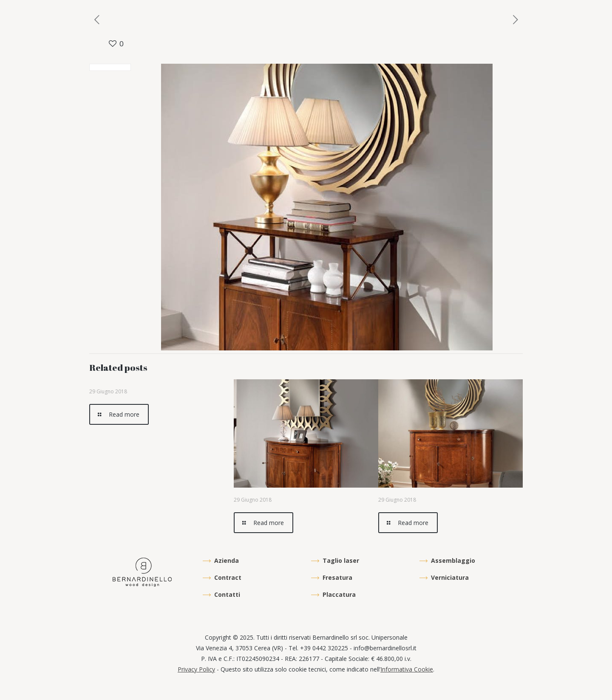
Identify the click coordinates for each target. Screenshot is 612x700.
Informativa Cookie (407, 669)
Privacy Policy (196, 669)
